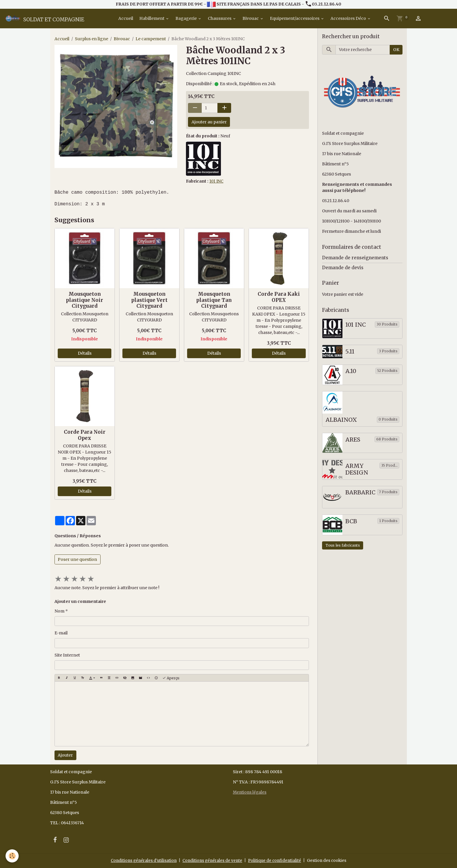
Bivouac (251, 19)
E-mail (61, 633)
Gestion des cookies (330, 860)
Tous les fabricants (343, 546)
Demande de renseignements (355, 258)
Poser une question (77, 559)
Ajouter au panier (209, 122)
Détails (85, 353)
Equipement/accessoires (295, 19)
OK (396, 50)
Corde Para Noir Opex (85, 435)
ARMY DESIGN (357, 469)
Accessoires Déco (349, 19)
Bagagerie (187, 19)
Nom (59, 611)
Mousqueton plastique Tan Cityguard (214, 300)
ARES (353, 440)
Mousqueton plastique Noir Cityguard (85, 300)
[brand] (44, 19)
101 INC (217, 181)
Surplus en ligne (92, 39)
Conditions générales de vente (212, 860)
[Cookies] (12, 856)
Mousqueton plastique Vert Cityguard (149, 300)
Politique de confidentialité (276, 860)
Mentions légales (250, 792)
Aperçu (171, 678)
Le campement (151, 39)
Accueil (125, 19)
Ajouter (65, 755)
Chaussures (220, 19)
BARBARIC (360, 493)
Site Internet (67, 655)
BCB (351, 521)
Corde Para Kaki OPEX (279, 297)
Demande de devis (343, 268)
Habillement (152, 19)
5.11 (350, 352)
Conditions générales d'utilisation (142, 860)
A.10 (351, 371)
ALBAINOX (341, 420)
